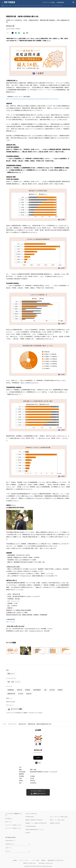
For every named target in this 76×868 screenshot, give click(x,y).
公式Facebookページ (10, 841)
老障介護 (19, 690)
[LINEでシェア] (19, 33)
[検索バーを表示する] (73, 2)
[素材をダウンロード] (24, 33)
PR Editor (28, 833)
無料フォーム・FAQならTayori (57, 820)
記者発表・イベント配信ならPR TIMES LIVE (36, 823)
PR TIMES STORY (30, 817)
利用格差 (28, 690)
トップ (4, 724)
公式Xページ (8, 848)
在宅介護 (52, 690)
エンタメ (29, 6)
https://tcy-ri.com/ (11, 622)
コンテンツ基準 (35, 860)
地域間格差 (11, 690)
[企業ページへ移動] (38, 741)
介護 (45, 690)
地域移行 (60, 690)
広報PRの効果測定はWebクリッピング (35, 829)
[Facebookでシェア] (16, 33)
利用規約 (43, 860)
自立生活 (21, 694)
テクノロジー (9, 6)
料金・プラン (9, 822)
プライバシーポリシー (24, 860)
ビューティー (37, 6)
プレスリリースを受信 (49, 2)
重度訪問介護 (11, 694)
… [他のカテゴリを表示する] (63, 5)
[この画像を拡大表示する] (12, 651)
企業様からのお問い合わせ (30, 863)
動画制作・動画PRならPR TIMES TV (34, 820)
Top (2, 6)
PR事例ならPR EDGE (55, 823)
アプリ (23, 6)
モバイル (17, 6)
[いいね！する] (8, 33)
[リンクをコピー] (27, 33)
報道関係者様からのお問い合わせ (56, 860)
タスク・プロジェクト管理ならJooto (59, 817)
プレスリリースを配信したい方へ (13, 828)
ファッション (46, 6)
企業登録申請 (60, 2)
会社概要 (15, 860)
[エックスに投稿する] (13, 33)
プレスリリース (12, 724)
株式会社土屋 (22, 724)
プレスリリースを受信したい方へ (13, 825)
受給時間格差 (37, 690)
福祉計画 (29, 694)
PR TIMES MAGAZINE (31, 826)
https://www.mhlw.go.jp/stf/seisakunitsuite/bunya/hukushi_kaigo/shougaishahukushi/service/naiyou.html (32, 99)
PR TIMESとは (9, 819)
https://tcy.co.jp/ (15, 601)
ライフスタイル (56, 6)
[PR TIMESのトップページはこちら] (10, 2)
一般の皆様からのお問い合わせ (45, 863)
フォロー (38, 758)
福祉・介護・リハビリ (14, 682)
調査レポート (11, 674)
